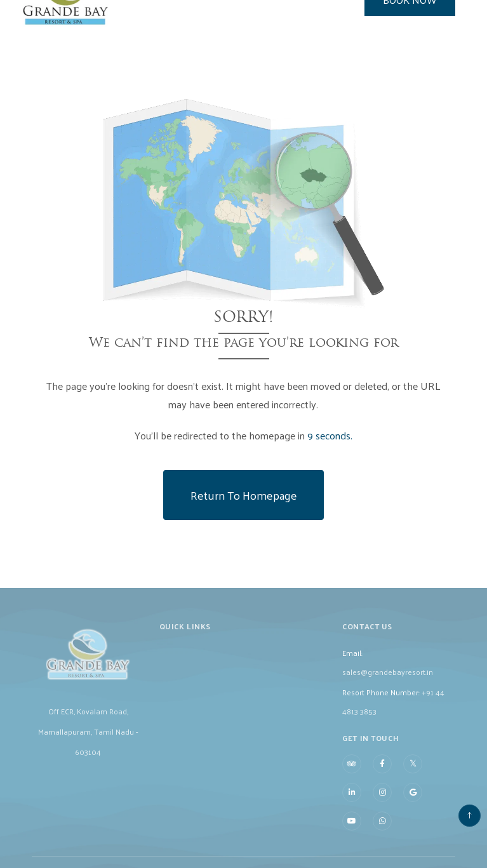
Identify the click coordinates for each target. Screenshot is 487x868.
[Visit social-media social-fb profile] (382, 772)
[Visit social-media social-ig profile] (382, 801)
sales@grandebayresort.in (388, 680)
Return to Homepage (244, 495)
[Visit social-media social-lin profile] (352, 801)
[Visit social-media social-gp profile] (413, 801)
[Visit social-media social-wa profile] (382, 829)
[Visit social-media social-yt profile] (352, 829)
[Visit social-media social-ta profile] (352, 772)
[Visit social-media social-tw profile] (413, 771)
